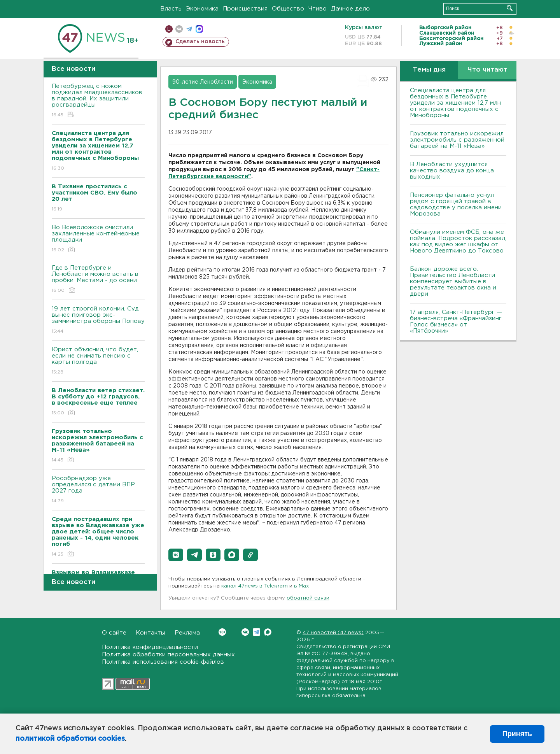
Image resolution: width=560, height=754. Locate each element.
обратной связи (308, 598)
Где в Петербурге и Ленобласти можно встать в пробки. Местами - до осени (98, 280)
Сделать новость (200, 42)
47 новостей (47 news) (333, 633)
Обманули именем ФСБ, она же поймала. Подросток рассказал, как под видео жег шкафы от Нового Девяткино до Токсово (458, 241)
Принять (517, 734)
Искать (510, 8)
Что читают (487, 70)
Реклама (187, 633)
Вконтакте (222, 632)
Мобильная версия (169, 29)
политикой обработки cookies (70, 739)
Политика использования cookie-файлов (163, 662)
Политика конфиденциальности (150, 647)
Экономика (202, 9)
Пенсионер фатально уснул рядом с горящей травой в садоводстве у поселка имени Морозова (456, 204)
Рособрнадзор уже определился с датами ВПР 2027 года (98, 490)
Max (268, 632)
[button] (176, 555)
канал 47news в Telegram (255, 586)
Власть (171, 9)
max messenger (199, 29)
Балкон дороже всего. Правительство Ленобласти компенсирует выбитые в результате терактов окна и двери (453, 281)
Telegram (256, 632)
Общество (288, 9)
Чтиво (318, 9)
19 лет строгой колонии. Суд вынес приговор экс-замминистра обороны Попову (98, 320)
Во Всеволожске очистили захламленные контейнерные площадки (98, 239)
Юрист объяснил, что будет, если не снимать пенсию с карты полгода (98, 361)
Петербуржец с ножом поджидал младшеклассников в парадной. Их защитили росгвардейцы (98, 101)
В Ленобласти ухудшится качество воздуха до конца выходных (452, 171)
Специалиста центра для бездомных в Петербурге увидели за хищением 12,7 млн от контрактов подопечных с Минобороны (455, 103)
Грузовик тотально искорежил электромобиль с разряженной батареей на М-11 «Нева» (457, 140)
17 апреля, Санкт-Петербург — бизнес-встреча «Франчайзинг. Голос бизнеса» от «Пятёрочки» (456, 322)
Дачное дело (350, 9)
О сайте (114, 633)
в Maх (301, 586)
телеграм (189, 29)
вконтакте (179, 29)
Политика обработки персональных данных (168, 655)
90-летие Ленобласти (203, 82)
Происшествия (245, 9)
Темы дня (429, 70)
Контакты (150, 633)
